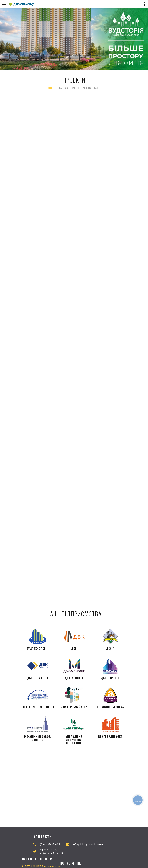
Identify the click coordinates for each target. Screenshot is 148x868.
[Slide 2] (74, 71)
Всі (50, 88)
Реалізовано (91, 88)
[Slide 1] (69, 71)
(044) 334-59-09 (98, 844)
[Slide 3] (80, 71)
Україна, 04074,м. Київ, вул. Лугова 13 (99, 851)
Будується (67, 88)
